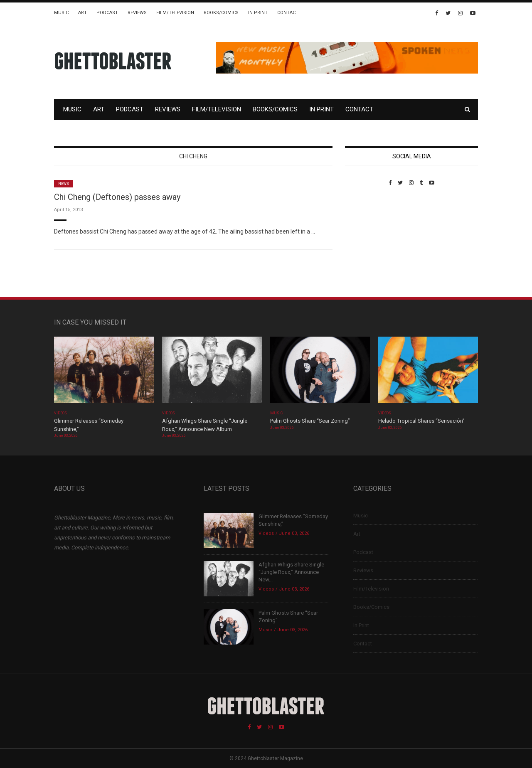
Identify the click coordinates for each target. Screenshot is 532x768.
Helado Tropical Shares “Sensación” (421, 421)
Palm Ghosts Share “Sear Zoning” (310, 421)
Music (61, 13)
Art (83, 13)
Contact (288, 13)
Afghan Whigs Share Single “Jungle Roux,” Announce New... (291, 572)
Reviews (137, 13)
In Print (258, 13)
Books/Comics (221, 13)
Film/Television (175, 13)
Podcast (107, 13)
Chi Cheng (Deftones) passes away (117, 197)
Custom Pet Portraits (369, 243)
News (64, 184)
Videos (60, 413)
